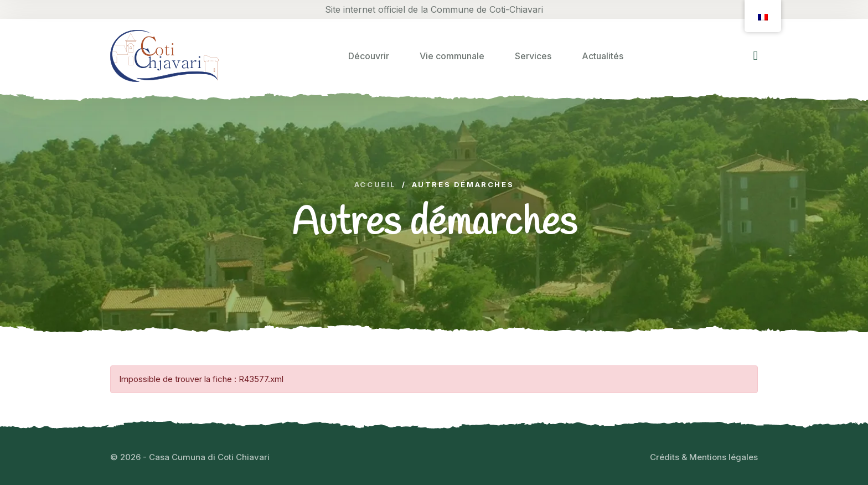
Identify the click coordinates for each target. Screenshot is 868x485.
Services (533, 56)
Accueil (375, 185)
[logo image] (164, 56)
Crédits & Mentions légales (704, 457)
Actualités (603, 56)
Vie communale (452, 56)
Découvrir (369, 56)
